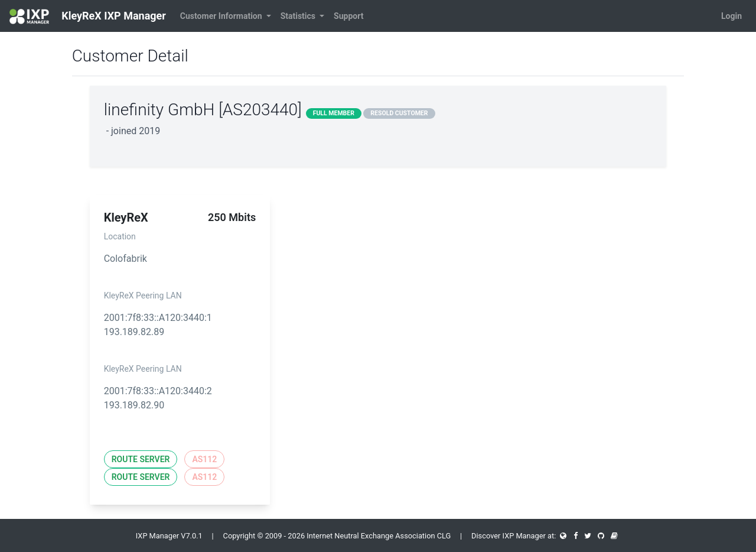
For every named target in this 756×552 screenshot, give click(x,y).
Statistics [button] (299, 16)
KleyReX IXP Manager (88, 17)
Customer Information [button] (222, 16)
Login (731, 16)
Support (348, 16)
